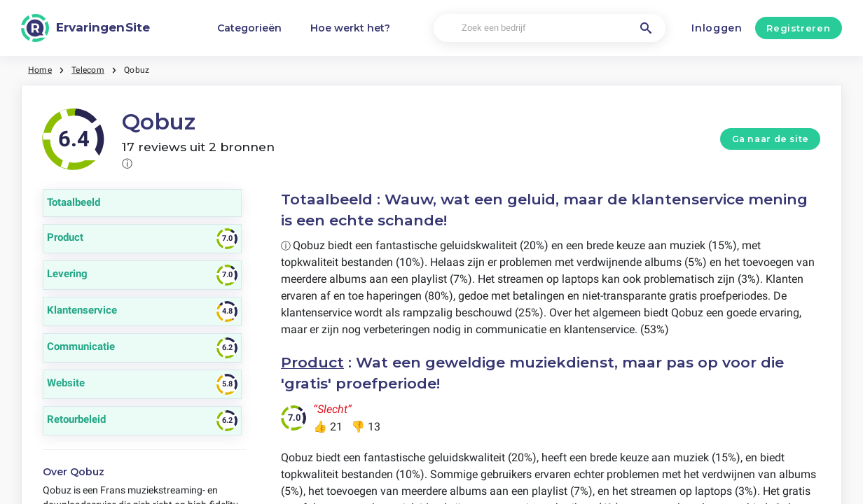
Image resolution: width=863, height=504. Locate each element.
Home (40, 70)
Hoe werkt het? (350, 28)
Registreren (798, 28)
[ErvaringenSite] (85, 28)
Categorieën (249, 28)
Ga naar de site (771, 139)
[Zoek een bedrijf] (550, 28)
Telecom (88, 70)
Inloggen (717, 28)
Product (312, 362)
